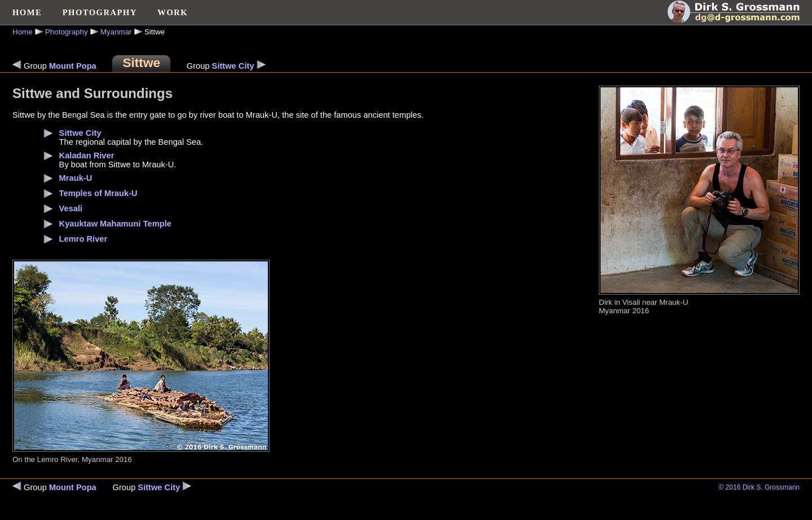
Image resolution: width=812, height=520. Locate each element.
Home (23, 32)
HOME (27, 12)
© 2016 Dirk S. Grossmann (759, 487)
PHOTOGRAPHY (100, 12)
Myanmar (116, 32)
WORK (173, 12)
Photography (67, 32)
